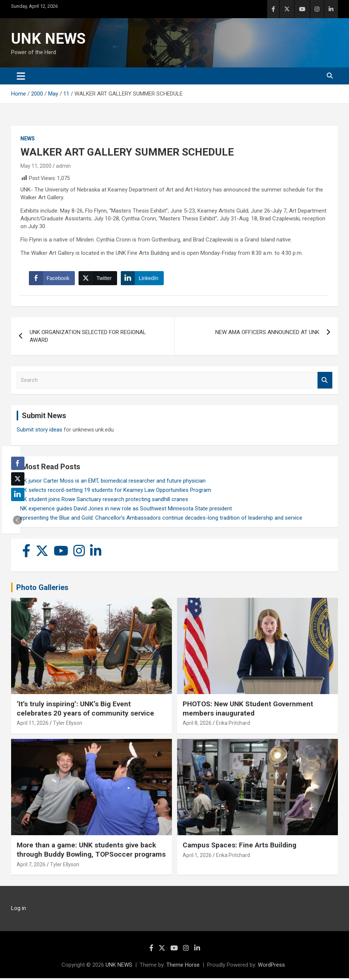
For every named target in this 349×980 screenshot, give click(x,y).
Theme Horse (183, 967)
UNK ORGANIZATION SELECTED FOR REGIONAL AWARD (88, 338)
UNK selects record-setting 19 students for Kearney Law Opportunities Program (114, 491)
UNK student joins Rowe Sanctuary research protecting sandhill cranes (102, 501)
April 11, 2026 (33, 725)
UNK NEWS (48, 39)
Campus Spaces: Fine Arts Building (240, 847)
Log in (19, 910)
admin (63, 166)
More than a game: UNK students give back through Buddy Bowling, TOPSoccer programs (91, 851)
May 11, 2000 (36, 166)
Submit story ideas (39, 431)
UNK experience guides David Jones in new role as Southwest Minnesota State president (124, 510)
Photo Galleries (42, 589)
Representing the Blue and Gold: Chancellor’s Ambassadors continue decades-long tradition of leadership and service (159, 519)
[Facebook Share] (53, 279)
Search (325, 382)
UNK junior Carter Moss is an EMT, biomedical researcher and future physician (111, 482)
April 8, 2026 (197, 725)
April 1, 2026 (197, 857)
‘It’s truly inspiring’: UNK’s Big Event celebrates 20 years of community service (85, 710)
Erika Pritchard (233, 725)
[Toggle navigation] (21, 76)
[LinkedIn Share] (143, 279)
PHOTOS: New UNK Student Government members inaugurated (248, 710)
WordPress (271, 967)
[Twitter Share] (99, 279)
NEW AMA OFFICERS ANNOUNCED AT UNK (267, 334)
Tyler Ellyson (68, 725)
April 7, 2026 (31, 866)
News (28, 139)
